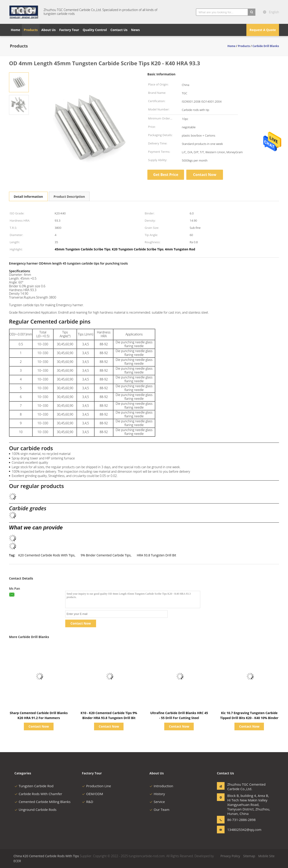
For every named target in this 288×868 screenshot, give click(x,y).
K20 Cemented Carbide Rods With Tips (46, 555)
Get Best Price (166, 175)
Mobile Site (266, 856)
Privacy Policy (230, 856)
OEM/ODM (92, 794)
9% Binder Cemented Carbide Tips (106, 555)
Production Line (96, 786)
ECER (17, 861)
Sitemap (249, 856)
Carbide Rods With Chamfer (38, 794)
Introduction (161, 786)
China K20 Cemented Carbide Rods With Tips (46, 856)
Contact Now (205, 175)
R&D (88, 802)
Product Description (69, 197)
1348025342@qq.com (241, 830)
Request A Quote (263, 30)
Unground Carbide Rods (35, 810)
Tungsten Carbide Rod (34, 786)
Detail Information (28, 197)
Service (157, 802)
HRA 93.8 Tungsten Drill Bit (156, 555)
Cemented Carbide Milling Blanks (43, 802)
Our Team (159, 810)
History (157, 794)
